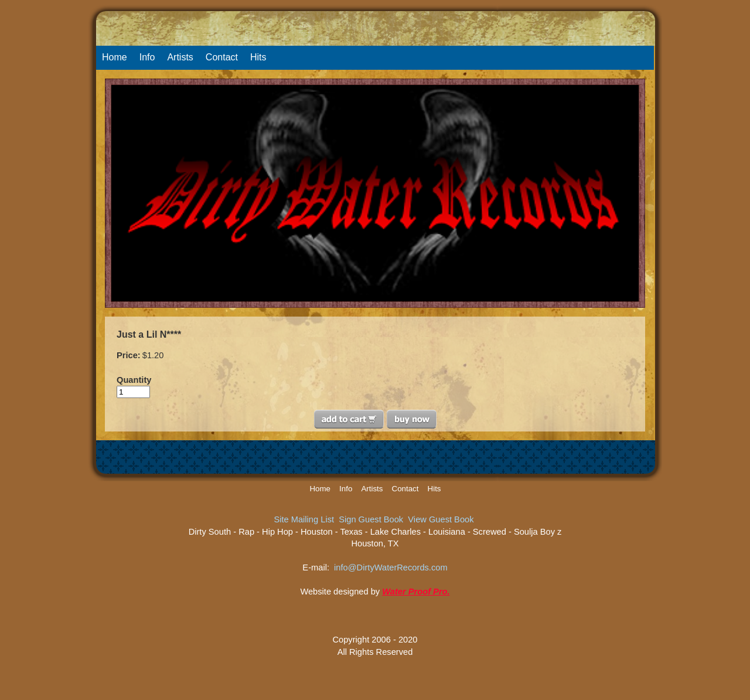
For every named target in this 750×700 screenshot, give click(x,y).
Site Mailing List (304, 519)
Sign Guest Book (371, 519)
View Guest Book (441, 519)
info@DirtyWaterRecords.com (391, 568)
